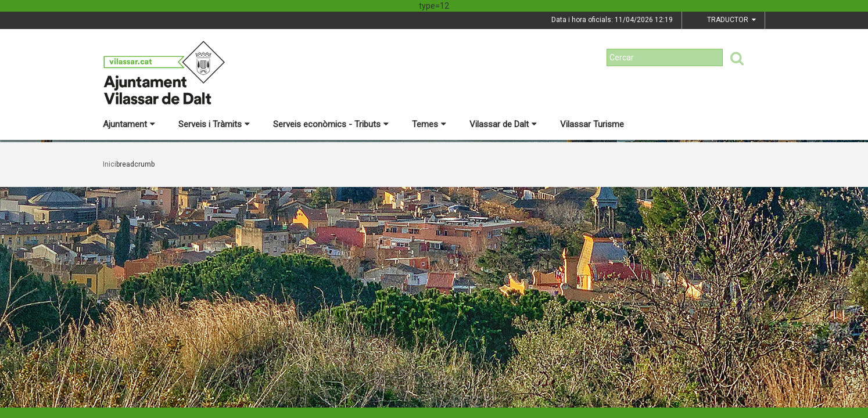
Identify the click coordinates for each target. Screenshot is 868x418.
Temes (429, 124)
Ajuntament (129, 124)
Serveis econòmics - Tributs (331, 124)
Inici (110, 164)
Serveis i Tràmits (214, 124)
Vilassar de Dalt (503, 124)
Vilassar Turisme (592, 124)
